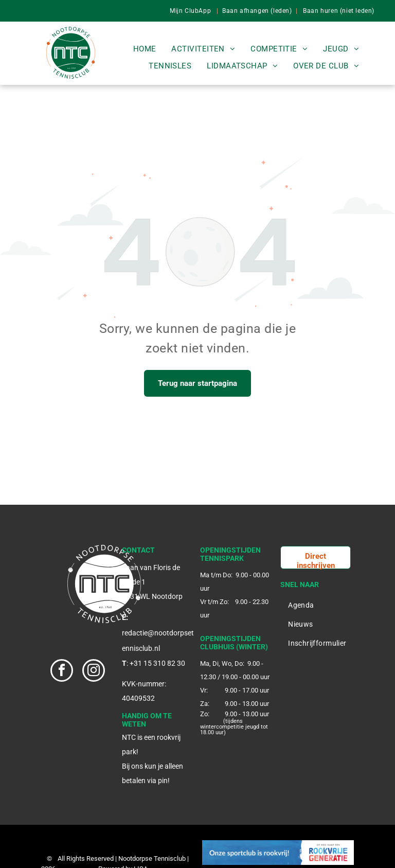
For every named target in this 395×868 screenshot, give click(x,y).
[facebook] (62, 672)
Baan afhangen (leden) (257, 11)
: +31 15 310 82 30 (156, 663)
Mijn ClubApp (190, 11)
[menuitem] (145, 49)
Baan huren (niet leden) (339, 11)
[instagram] (94, 672)
